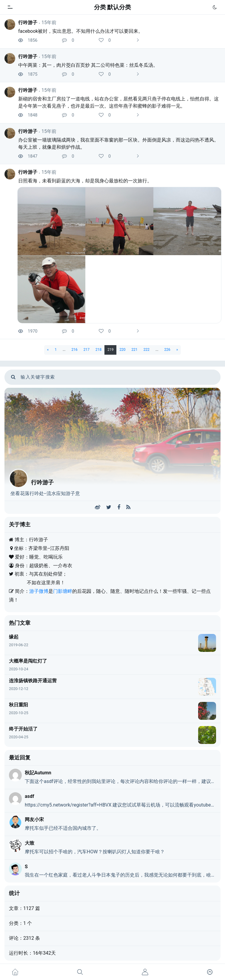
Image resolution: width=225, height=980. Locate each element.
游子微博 (39, 591)
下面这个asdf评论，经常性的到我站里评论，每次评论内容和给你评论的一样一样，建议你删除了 (120, 781)
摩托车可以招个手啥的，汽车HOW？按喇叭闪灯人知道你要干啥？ (95, 852)
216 (74, 350)
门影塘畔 (63, 591)
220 (122, 350)
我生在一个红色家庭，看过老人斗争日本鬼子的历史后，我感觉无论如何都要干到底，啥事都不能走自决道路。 (120, 875)
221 (135, 350)
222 (147, 350)
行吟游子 (28, 23)
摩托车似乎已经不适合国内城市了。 (63, 828)
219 (110, 350)
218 (98, 350)
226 (167, 350)
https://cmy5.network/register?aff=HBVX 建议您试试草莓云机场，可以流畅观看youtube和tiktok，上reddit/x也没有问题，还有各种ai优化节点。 (120, 805)
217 (87, 350)
